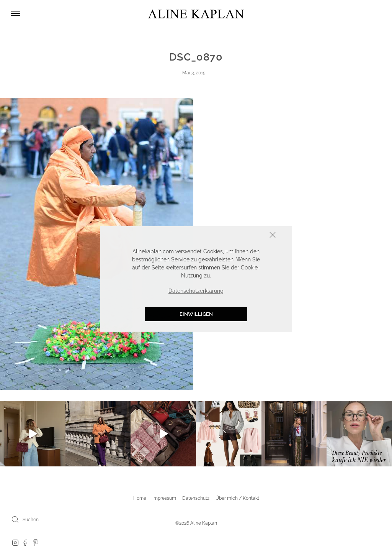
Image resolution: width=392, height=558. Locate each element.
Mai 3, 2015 (194, 73)
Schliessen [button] (249, 236)
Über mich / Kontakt (237, 498)
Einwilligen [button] (196, 314)
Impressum (164, 498)
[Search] (15, 519)
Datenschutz (196, 498)
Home (140, 498)
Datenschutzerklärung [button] (196, 291)
